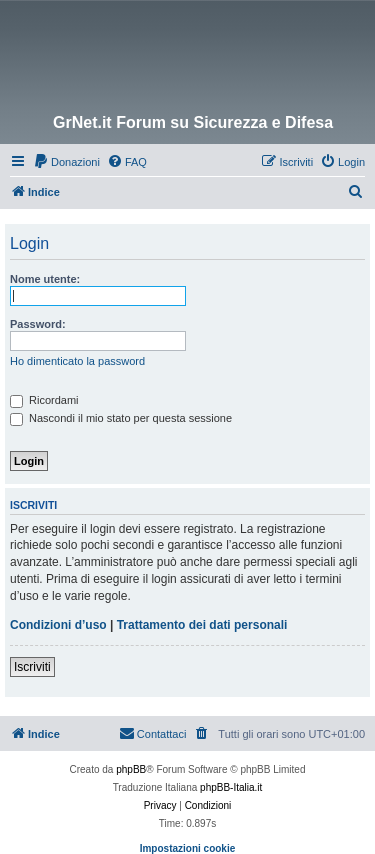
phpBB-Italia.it (231, 787)
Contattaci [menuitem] (153, 733)
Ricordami (44, 400)
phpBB (131, 769)
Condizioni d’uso (58, 625)
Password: (38, 324)
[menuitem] (66, 162)
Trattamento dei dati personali (202, 625)
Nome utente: (45, 279)
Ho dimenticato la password (77, 361)
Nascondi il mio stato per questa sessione (121, 418)
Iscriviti (32, 667)
